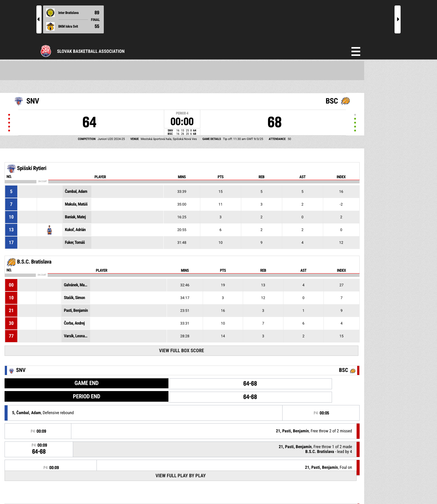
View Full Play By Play (180, 476)
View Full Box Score (181, 351)
